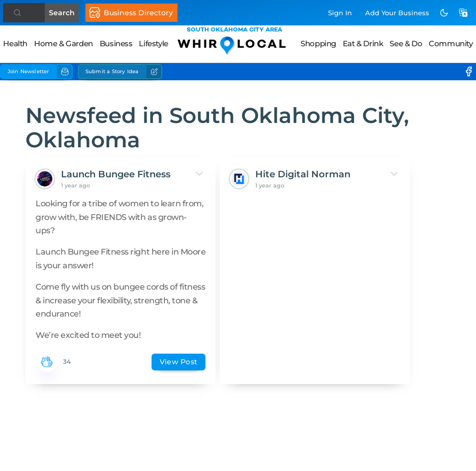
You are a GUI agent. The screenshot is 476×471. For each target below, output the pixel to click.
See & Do (406, 43)
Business (116, 43)
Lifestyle (153, 43)
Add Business (397, 13)
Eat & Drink (363, 43)
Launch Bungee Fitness (98, 181)
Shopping (318, 43)
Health (15, 43)
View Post (120, 416)
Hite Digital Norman (224, 181)
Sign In (340, 13)
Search (48, 13)
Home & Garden (64, 43)
